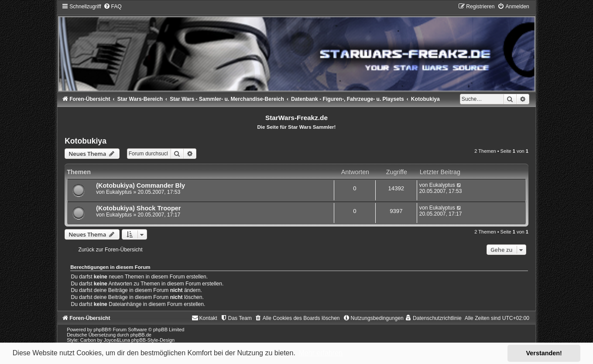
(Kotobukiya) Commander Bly (141, 185)
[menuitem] (113, 7)
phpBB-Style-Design (153, 340)
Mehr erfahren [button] (320, 353)
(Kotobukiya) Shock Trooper (138, 208)
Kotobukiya (86, 141)
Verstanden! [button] (544, 353)
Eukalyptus (119, 192)
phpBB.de (141, 335)
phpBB (101, 330)
